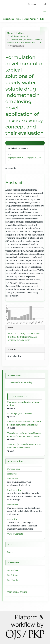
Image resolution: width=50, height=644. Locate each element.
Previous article (14, 490)
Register (32, 4)
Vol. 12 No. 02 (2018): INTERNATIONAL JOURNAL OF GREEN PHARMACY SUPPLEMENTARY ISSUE (25, 40)
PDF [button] (25, 143)
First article (12, 479)
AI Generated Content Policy (20, 382)
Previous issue (14, 469)
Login (44, 4)
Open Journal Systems (17, 592)
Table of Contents (15, 534)
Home (10, 33)
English (11, 552)
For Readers (13, 570)
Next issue (12, 474)
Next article (13, 505)
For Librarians (14, 580)
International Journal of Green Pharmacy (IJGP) (23, 19)
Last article (12, 519)
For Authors (13, 575)
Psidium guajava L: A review (20, 413)
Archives (20, 33)
